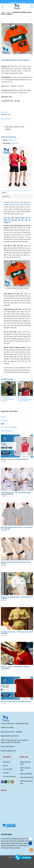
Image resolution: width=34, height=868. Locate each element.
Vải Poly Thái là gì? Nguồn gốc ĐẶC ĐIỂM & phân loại (16, 701)
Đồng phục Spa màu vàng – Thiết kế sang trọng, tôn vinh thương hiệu (17, 633)
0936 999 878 (13, 1)
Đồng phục (4, 420)
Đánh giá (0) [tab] (6, 196)
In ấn (9, 12)
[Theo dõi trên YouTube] (12, 782)
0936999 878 (6, 119)
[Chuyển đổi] (3, 127)
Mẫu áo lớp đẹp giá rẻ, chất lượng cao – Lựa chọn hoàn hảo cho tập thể (17, 528)
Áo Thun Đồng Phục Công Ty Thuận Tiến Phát (25, 400)
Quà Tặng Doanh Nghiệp (9, 427)
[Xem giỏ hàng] (31, 7)
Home (3, 12)
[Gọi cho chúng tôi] (9, 782)
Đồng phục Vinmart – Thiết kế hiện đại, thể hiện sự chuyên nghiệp (15, 667)
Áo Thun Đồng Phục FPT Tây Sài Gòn (8, 400)
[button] (2, 7)
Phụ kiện (6, 773)
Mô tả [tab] (4, 193)
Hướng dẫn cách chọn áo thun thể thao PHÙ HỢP (15, 459)
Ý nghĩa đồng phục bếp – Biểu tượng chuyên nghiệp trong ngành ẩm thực (16, 493)
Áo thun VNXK (8, 769)
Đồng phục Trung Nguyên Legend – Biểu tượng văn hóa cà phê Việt (17, 598)
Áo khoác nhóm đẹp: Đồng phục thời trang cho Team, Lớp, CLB (16, 563)
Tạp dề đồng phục (7, 431)
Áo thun (3, 417)
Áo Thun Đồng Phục (10, 777)
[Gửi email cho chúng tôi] (6, 782)
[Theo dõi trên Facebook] (2, 782)
